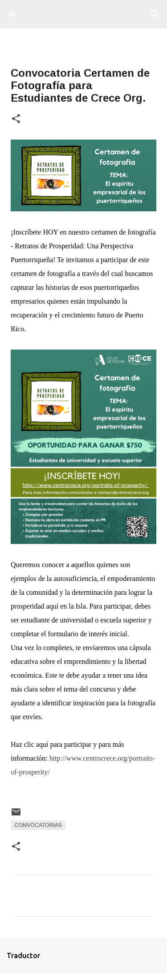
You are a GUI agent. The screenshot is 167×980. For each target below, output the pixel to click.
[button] (16, 119)
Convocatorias (38, 825)
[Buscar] (155, 14)
